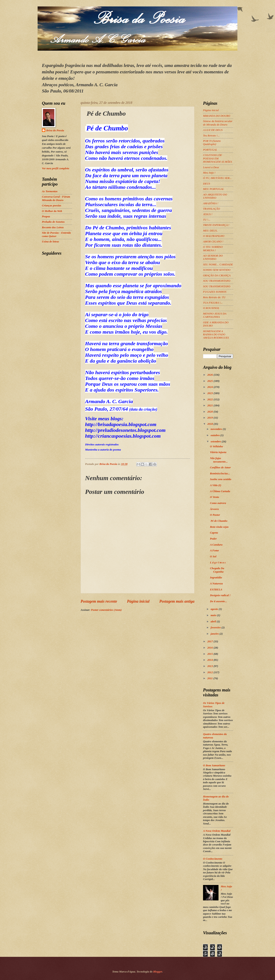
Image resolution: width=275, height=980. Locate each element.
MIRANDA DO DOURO (217, 116)
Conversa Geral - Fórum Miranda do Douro (56, 198)
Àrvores (215, 509)
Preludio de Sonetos (53, 222)
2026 (210, 375)
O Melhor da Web (52, 211)
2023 (210, 393)
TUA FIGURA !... (213, 303)
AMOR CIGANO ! (213, 242)
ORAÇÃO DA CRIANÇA (217, 275)
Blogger (158, 972)
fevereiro (216, 628)
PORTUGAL (210, 150)
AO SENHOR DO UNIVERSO (213, 257)
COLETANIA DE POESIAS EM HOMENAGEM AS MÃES (218, 158)
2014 (210, 660)
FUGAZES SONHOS (215, 292)
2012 (210, 672)
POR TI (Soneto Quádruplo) (212, 143)
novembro (217, 429)
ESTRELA (216, 590)
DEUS (207, 184)
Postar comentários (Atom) (106, 610)
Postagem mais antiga (177, 601)
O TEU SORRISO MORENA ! (213, 249)
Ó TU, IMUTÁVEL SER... (217, 178)
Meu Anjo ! (209, 173)
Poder (214, 539)
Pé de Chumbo (219, 521)
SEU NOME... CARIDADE (218, 265)
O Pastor (215, 515)
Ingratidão (216, 578)
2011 (210, 678)
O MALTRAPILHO (214, 236)
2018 (210, 424)
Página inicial (138, 601)
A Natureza (216, 584)
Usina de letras (50, 242)
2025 (210, 381)
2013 (210, 666)
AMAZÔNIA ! (211, 203)
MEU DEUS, (210, 231)
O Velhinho (216, 446)
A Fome (214, 550)
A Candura (216, 545)
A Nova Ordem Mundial (217, 831)
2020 (210, 412)
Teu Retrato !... (211, 136)
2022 (210, 399)
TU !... (207, 220)
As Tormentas (50, 191)
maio (214, 615)
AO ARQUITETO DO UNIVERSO (215, 196)
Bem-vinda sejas (220, 527)
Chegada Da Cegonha (217, 570)
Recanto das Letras (53, 227)
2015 (210, 654)
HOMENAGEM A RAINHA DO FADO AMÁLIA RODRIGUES (216, 335)
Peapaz (46, 216)
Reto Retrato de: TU (214, 297)
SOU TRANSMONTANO (217, 281)
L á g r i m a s (218, 563)
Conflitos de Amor (220, 467)
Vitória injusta (218, 452)
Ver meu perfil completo (56, 168)
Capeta (214, 533)
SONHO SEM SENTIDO (217, 270)
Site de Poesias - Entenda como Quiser (56, 234)
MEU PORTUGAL (213, 189)
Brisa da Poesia (55, 130)
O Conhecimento (213, 859)
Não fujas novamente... (219, 460)
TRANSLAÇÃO (212, 209)
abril (214, 622)
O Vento (215, 497)
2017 (210, 641)
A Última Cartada (220, 491)
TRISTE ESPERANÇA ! (216, 225)
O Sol (213, 557)
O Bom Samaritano (214, 765)
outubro (215, 435)
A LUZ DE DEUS (213, 130)
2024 (210, 387)
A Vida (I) (215, 485)
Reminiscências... (220, 473)
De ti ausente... (218, 601)
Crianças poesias (52, 206)
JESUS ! (208, 214)
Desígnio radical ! (220, 595)
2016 (210, 648)
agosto (215, 609)
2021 (210, 405)
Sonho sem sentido (221, 479)
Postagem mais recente (99, 601)
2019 (210, 418)
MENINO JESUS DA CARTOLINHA (215, 315)
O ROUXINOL (211, 308)
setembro (216, 442)
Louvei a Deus (211, 167)
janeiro (215, 634)
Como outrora (218, 503)
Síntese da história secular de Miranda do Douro (218, 123)
